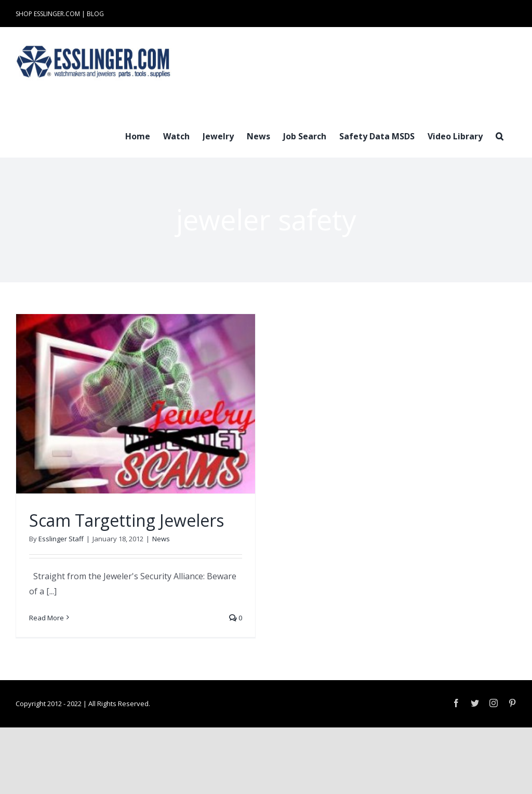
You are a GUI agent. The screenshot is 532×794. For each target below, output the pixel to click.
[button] (500, 135)
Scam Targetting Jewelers (127, 520)
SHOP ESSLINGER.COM (48, 14)
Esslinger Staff (61, 539)
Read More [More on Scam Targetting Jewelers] (46, 618)
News (161, 539)
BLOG (95, 14)
